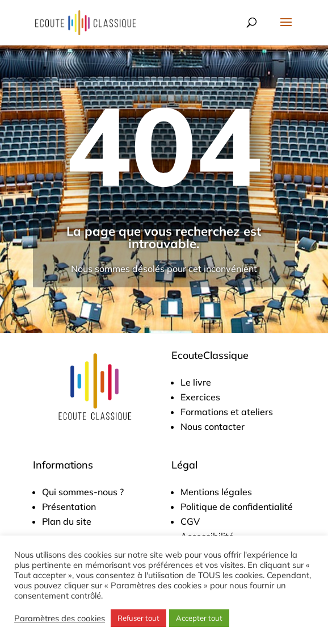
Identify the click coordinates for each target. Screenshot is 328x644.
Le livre (196, 382)
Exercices (200, 397)
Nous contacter (213, 426)
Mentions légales (216, 492)
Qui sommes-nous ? (83, 492)
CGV (190, 521)
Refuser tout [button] (138, 618)
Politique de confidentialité (237, 507)
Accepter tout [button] (199, 618)
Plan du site (67, 521)
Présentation (69, 507)
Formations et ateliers (227, 412)
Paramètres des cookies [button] (60, 618)
